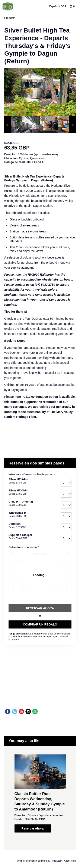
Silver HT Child (27, 492)
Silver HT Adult (27, 481)
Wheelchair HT (27, 515)
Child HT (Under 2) (27, 503)
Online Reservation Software (32, 861)
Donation (27, 526)
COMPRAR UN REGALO (40, 624)
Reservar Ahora (33, 828)
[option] (13, 125)
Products (10, 18)
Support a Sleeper (27, 537)
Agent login (70, 861)
